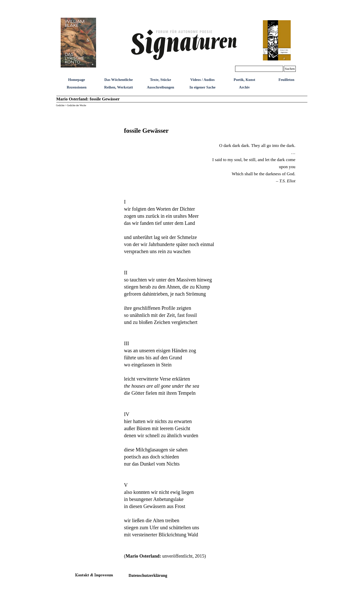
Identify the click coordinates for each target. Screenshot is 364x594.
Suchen (290, 69)
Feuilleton (287, 80)
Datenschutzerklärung (148, 575)
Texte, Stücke (160, 80)
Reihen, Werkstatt (119, 87)
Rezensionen (77, 87)
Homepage (77, 80)
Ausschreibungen (161, 87)
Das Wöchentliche (119, 80)
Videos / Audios (202, 80)
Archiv (245, 87)
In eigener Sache (202, 87)
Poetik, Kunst (244, 80)
